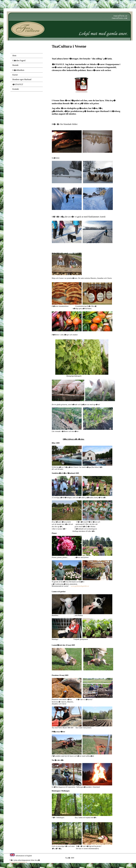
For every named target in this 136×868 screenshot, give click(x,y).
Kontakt (16, 89)
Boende (15, 65)
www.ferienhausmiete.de (18, 862)
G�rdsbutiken (18, 70)
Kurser (15, 75)
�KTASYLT (18, 84)
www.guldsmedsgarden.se (80, 586)
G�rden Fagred (19, 61)
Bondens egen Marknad (22, 79)
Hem (14, 56)
